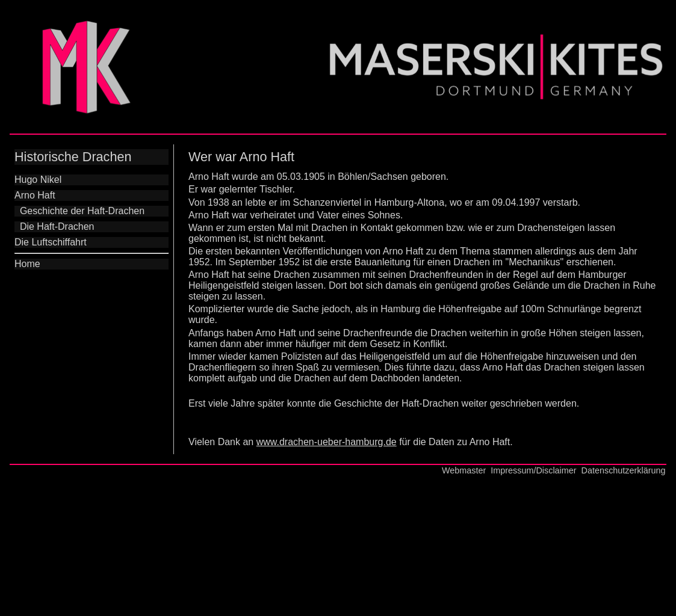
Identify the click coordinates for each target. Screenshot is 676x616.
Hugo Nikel (38, 180)
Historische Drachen (73, 157)
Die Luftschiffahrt (51, 242)
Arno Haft (35, 195)
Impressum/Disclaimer (533, 470)
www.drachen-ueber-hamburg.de (327, 442)
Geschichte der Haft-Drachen (79, 211)
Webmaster (464, 470)
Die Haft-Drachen (54, 226)
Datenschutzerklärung (624, 470)
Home (27, 264)
